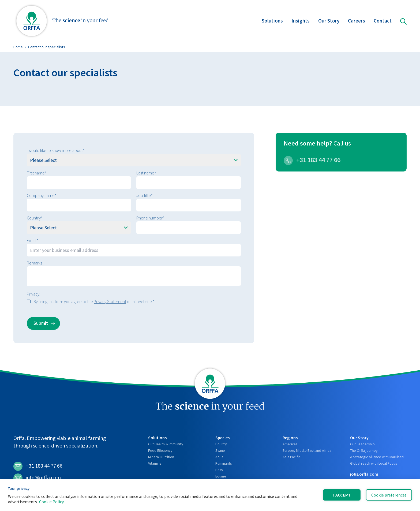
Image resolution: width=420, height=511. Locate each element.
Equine (221, 476)
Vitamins (155, 463)
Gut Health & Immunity (166, 444)
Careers (357, 21)
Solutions (272, 21)
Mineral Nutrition (161, 457)
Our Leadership (362, 444)
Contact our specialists (47, 47)
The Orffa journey (364, 450)
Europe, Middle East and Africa (307, 450)
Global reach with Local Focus (374, 463)
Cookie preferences (389, 495)
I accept (342, 495)
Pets (219, 470)
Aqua (219, 457)
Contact (383, 21)
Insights (301, 21)
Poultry (221, 444)
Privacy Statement (110, 301)
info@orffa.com (37, 478)
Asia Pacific (292, 457)
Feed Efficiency (160, 450)
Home (18, 47)
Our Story (329, 21)
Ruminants (224, 463)
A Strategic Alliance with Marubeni (377, 457)
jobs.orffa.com (364, 474)
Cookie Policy (51, 502)
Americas (290, 444)
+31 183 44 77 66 (312, 160)
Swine (220, 450)
